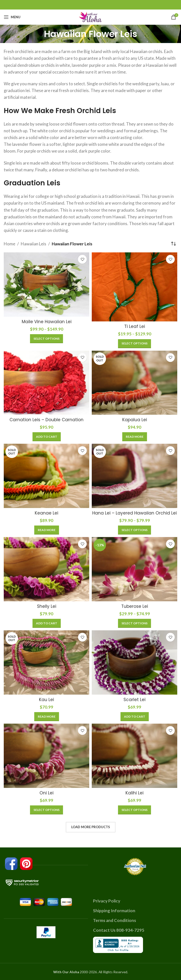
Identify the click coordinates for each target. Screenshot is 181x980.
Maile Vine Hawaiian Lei (47, 322)
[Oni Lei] (46, 756)
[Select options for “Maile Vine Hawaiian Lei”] (46, 339)
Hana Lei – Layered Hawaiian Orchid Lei (134, 513)
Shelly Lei (47, 606)
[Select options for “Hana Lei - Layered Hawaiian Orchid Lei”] (134, 530)
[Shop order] (173, 244)
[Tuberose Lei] (134, 569)
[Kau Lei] (46, 662)
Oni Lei (46, 793)
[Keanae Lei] (46, 476)
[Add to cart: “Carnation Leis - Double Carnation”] (47, 437)
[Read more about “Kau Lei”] (47, 717)
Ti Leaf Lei (135, 326)
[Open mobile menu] (12, 17)
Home (9, 244)
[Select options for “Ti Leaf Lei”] (134, 344)
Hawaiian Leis (33, 244)
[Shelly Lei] (46, 569)
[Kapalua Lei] (134, 383)
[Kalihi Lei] (134, 756)
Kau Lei (46, 700)
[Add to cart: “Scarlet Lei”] (135, 717)
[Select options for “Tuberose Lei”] (134, 623)
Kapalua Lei (135, 420)
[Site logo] (90, 16)
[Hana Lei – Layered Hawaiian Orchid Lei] (134, 476)
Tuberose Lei (135, 606)
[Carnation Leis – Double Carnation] (46, 383)
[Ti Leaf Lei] (134, 287)
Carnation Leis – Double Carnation (46, 420)
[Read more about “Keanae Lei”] (47, 530)
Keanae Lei (46, 513)
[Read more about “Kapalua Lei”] (135, 437)
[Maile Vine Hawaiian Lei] (46, 285)
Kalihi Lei (134, 793)
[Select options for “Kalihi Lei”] (134, 810)
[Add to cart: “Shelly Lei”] (47, 623)
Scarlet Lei (134, 700)
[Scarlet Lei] (134, 662)
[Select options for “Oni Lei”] (46, 810)
